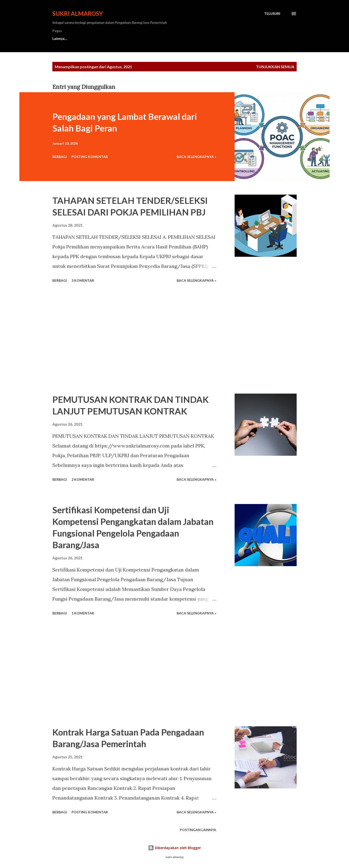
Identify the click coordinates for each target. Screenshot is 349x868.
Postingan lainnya (198, 830)
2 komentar (83, 479)
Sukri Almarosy (78, 13)
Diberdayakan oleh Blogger (174, 848)
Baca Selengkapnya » (196, 157)
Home (57, 38)
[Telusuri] (272, 14)
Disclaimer (148, 38)
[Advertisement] (134, 339)
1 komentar (83, 613)
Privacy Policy (182, 38)
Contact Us (86, 38)
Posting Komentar (90, 157)
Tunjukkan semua (275, 67)
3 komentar (83, 280)
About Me (117, 38)
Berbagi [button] (60, 157)
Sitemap (214, 38)
